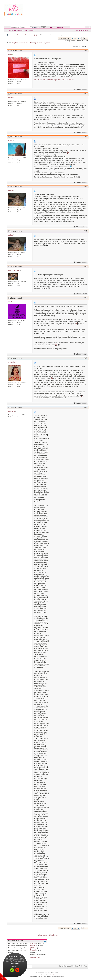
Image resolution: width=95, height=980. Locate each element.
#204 (85, 186)
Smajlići (33, 946)
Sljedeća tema (54, 935)
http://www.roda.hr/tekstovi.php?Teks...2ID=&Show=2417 (55, 80)
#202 (85, 94)
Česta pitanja (12, 31)
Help (52, 27)
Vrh (86, 966)
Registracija (60, 27)
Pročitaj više (15, 964)
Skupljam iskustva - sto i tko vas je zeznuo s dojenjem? (32, 43)
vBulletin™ (51, 975)
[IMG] (32, 948)
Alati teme (76, 47)
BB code (33, 943)
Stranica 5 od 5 (66, 38)
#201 (85, 50)
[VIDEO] (33, 950)
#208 (85, 358)
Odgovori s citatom (80, 90)
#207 (85, 298)
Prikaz (83, 47)
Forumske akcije (29, 31)
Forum (12, 27)
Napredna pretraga (82, 31)
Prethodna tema (42, 935)
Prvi (74, 38)
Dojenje (19, 35)
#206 (85, 266)
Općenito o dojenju (31, 35)
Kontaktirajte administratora (69, 966)
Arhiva (81, 966)
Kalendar (20, 31)
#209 (85, 407)
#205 (85, 231)
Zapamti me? (35, 27)
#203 (85, 136)
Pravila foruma (35, 958)
